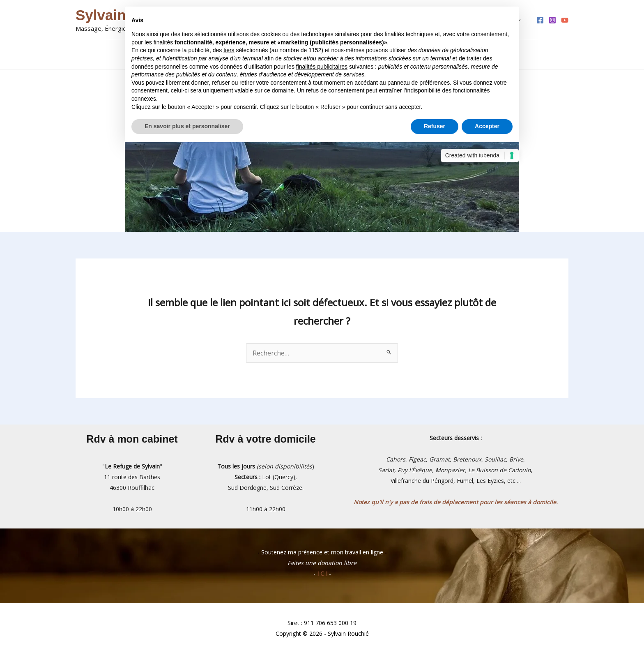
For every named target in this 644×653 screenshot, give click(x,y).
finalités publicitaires (322, 67)
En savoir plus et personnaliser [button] (187, 126)
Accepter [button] (487, 126)
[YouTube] (565, 20)
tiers (229, 50)
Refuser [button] (435, 126)
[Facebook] (540, 20)
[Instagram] (552, 20)
